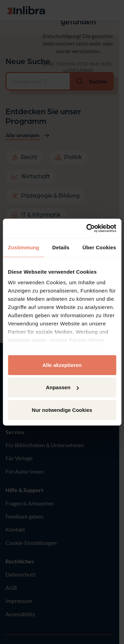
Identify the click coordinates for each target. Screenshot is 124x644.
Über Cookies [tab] (99, 247)
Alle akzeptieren (62, 365)
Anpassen (62, 387)
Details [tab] (61, 247)
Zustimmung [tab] (24, 247)
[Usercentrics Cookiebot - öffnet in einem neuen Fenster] (88, 228)
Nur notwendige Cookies (62, 410)
